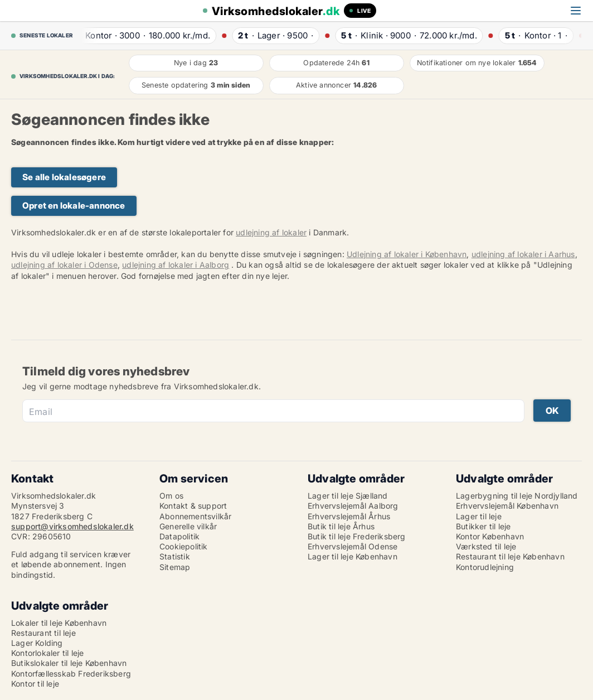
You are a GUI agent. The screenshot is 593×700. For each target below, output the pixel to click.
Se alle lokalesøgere (64, 177)
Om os (171, 496)
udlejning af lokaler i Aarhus (523, 254)
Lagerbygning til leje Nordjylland (517, 496)
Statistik (175, 556)
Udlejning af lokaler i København (407, 254)
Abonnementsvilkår (195, 516)
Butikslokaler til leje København (69, 663)
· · (142, 35)
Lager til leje (479, 516)
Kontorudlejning (485, 567)
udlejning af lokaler (271, 232)
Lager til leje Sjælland (348, 496)
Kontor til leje (35, 684)
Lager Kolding (37, 643)
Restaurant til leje (43, 633)
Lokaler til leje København (59, 623)
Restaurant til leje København (510, 556)
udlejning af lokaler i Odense (64, 265)
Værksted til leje (486, 546)
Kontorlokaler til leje (47, 653)
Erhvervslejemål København (507, 506)
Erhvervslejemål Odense (353, 546)
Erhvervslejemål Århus (349, 516)
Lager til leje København (353, 556)
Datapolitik (179, 536)
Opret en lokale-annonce (74, 206)
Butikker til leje (483, 526)
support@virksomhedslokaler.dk (72, 526)
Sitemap (175, 567)
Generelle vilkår (188, 526)
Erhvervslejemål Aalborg (353, 506)
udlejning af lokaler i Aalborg (176, 265)
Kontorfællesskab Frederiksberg (71, 674)
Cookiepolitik (184, 546)
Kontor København (490, 536)
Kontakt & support (193, 506)
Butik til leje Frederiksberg (357, 536)
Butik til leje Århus (341, 526)
